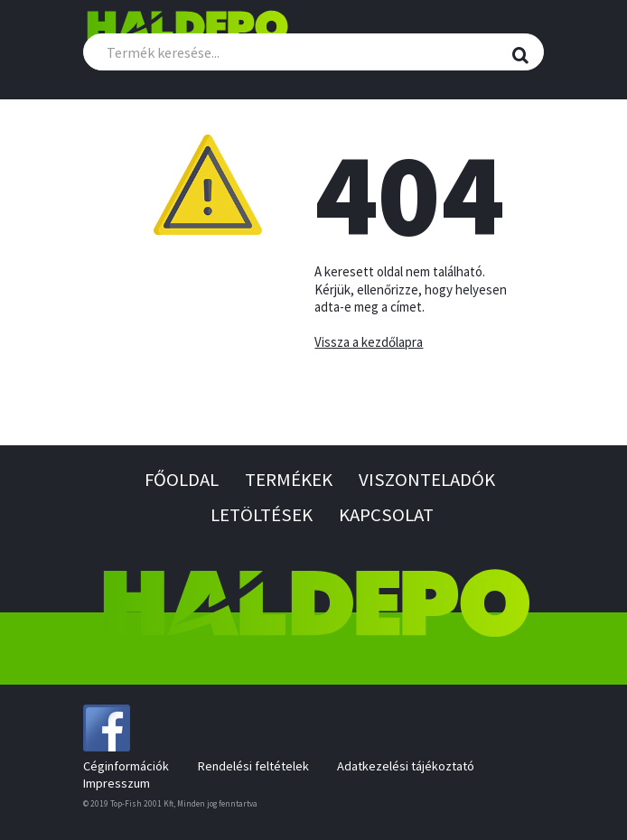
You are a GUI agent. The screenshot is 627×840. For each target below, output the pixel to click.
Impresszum (117, 783)
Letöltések (262, 515)
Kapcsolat (386, 515)
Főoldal (182, 480)
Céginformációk (126, 766)
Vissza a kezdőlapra (369, 342)
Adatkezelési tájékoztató (406, 766)
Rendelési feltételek (253, 766)
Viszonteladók (427, 480)
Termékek (289, 480)
